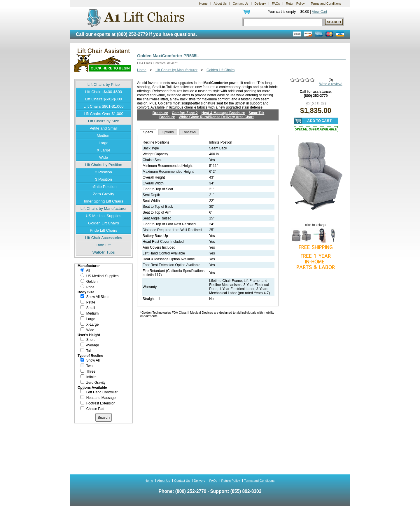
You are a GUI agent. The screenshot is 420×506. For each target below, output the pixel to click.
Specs (148, 132)
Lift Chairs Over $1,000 (104, 114)
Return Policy (295, 4)
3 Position (104, 179)
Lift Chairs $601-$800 (104, 99)
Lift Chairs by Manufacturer (104, 208)
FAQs (276, 4)
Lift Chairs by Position (104, 165)
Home (203, 4)
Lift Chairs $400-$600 (104, 92)
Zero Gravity (104, 194)
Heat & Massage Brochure (223, 113)
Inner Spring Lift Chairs (104, 201)
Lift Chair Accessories (104, 238)
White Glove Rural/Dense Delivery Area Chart (216, 117)
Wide (104, 157)
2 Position (104, 172)
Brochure (160, 113)
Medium (104, 136)
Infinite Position (103, 187)
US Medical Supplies (104, 216)
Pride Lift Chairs (104, 230)
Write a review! (331, 84)
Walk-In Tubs (104, 252)
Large (104, 143)
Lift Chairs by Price (104, 84)
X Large (104, 150)
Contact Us (240, 4)
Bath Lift (104, 245)
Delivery (260, 4)
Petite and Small (104, 128)
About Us (220, 4)
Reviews (189, 132)
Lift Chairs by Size (104, 121)
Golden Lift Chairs (104, 223)
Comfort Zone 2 (185, 113)
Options (168, 132)
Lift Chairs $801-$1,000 (103, 106)
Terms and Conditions (326, 4)
